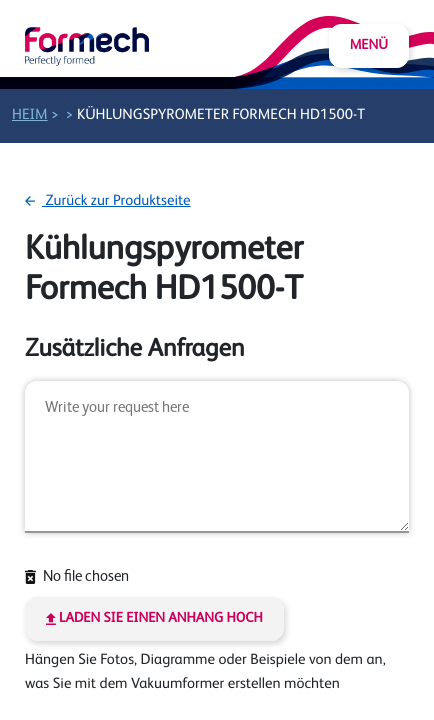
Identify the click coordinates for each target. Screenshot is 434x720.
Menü (369, 46)
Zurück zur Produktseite (108, 201)
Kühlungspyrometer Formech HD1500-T (221, 115)
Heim (30, 115)
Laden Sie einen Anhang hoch (154, 619)
